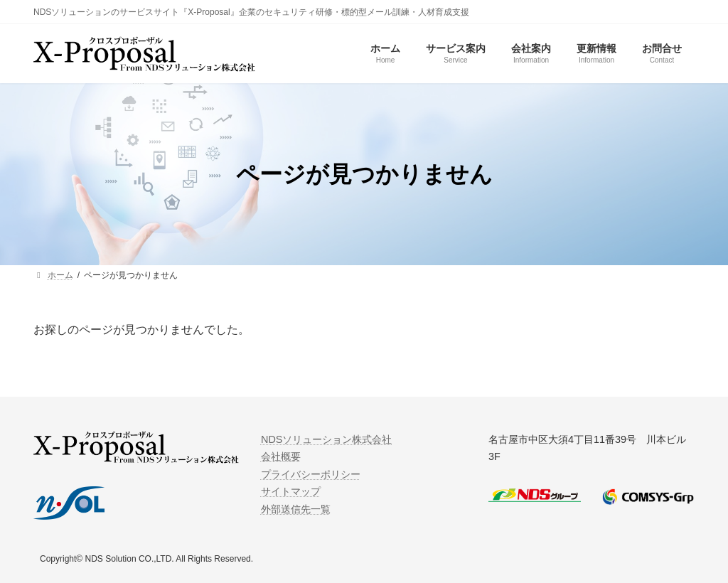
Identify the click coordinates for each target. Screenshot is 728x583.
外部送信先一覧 (296, 508)
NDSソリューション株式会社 (326, 439)
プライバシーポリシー (311, 474)
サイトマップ (291, 491)
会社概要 (281, 456)
